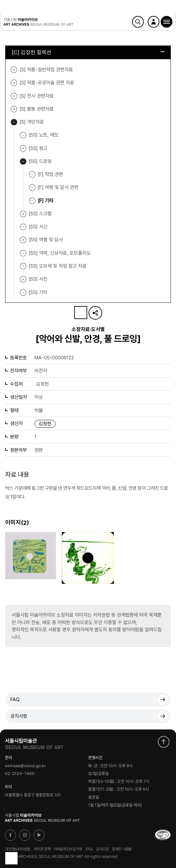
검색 (138, 22)
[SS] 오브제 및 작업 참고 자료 (58, 266)
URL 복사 (95, 313)
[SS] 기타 (38, 292)
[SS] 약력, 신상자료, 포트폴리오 (60, 253)
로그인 (154, 22)
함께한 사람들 (122, 849)
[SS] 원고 (23, 148)
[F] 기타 (46, 200)
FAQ (15, 700)
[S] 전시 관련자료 (14, 96)
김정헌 (45, 424)
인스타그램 (25, 835)
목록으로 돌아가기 (11, 858)
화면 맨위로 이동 (164, 742)
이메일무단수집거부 (68, 849)
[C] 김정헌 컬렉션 (88, 52)
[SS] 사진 (23, 279)
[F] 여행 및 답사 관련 (58, 187)
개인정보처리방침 (18, 849)
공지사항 (19, 716)
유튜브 (39, 835)
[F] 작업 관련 (50, 174)
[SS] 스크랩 (23, 214)
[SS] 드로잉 (23, 161)
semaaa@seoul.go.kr (25, 766)
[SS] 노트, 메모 (44, 135)
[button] (167, 22)
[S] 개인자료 (14, 122)
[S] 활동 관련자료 (14, 109)
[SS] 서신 (38, 227)
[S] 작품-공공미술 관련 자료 (14, 83)
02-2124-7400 (20, 774)
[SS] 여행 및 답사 (23, 240)
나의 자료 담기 (81, 313)
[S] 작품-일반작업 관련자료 (14, 70)
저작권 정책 (42, 849)
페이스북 (10, 835)
